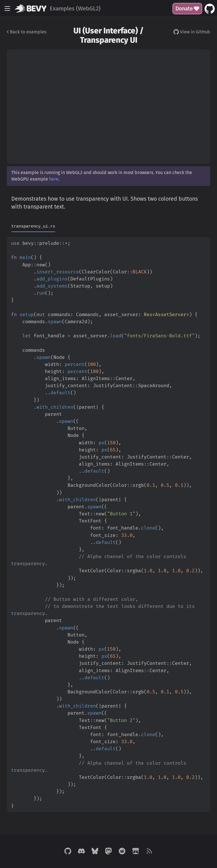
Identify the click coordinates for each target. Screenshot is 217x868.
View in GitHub (192, 32)
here (54, 179)
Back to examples (27, 32)
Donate (187, 9)
